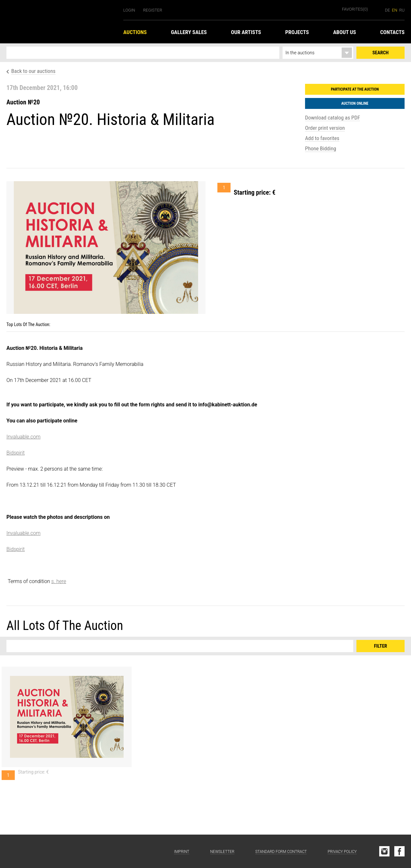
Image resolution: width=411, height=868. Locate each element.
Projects (297, 32)
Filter (381, 646)
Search (380, 53)
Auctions (135, 32)
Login (129, 10)
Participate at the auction (355, 89)
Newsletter (222, 852)
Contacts (392, 32)
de (388, 10)
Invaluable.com (23, 437)
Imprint (182, 852)
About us (344, 32)
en (395, 10)
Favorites (355, 9)
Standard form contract (281, 852)
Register (153, 10)
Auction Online (355, 103)
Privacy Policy (342, 852)
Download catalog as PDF (332, 118)
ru (402, 10)
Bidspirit (16, 453)
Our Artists (246, 32)
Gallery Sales (189, 32)
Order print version (325, 128)
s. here (59, 581)
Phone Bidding (321, 148)
